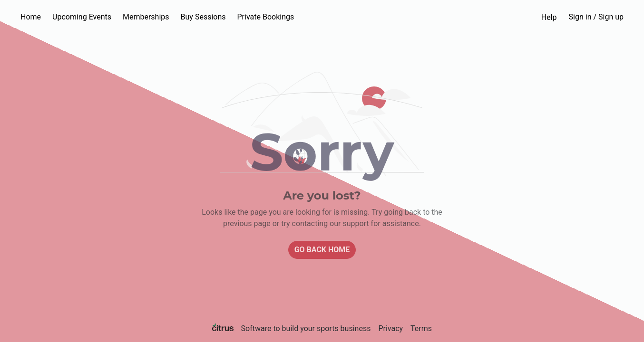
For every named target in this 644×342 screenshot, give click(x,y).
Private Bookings (266, 17)
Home (31, 17)
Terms (421, 328)
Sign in (596, 17)
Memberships (146, 17)
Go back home (322, 250)
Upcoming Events (82, 17)
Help (549, 17)
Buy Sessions (203, 17)
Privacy (390, 328)
